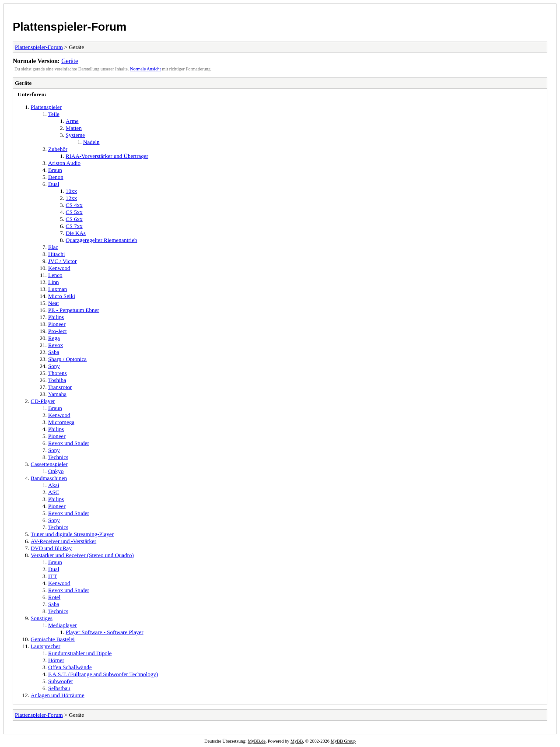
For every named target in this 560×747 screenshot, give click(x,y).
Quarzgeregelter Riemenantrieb (101, 240)
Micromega (61, 422)
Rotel (54, 597)
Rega (54, 338)
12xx (71, 198)
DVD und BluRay (51, 548)
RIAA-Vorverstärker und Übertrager (107, 156)
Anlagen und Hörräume (58, 695)
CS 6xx (74, 219)
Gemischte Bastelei (53, 639)
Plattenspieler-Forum (70, 27)
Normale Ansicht (145, 69)
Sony (54, 366)
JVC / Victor (62, 261)
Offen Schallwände (70, 667)
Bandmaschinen (49, 478)
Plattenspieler (46, 107)
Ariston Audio (64, 163)
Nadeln (91, 142)
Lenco (55, 275)
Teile (54, 114)
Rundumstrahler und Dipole (80, 653)
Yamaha (57, 394)
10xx (71, 191)
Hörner (56, 660)
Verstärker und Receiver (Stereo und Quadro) (82, 555)
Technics (58, 457)
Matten (74, 128)
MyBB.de (257, 741)
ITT (52, 576)
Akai (54, 485)
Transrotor (60, 387)
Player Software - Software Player (105, 632)
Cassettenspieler (49, 464)
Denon (56, 177)
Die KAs (76, 233)
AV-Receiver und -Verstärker (63, 541)
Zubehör (58, 149)
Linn (54, 282)
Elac (53, 247)
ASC (54, 492)
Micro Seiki (62, 296)
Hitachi (56, 254)
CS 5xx (74, 212)
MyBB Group (343, 741)
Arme (72, 121)
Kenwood (59, 268)
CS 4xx (74, 205)
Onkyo (56, 471)
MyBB (297, 741)
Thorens (58, 373)
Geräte (70, 61)
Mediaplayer (63, 625)
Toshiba (57, 380)
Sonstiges (42, 618)
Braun (55, 170)
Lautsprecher (45, 646)
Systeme (75, 135)
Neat (54, 303)
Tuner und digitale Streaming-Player (72, 534)
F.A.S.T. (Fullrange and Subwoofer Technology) (103, 674)
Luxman (58, 289)
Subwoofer (61, 681)
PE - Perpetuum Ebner (74, 310)
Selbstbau (59, 688)
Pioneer (57, 324)
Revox (56, 345)
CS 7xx (74, 226)
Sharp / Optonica (67, 359)
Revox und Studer (69, 443)
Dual (54, 184)
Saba (54, 352)
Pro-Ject (58, 331)
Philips (56, 317)
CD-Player (43, 401)
